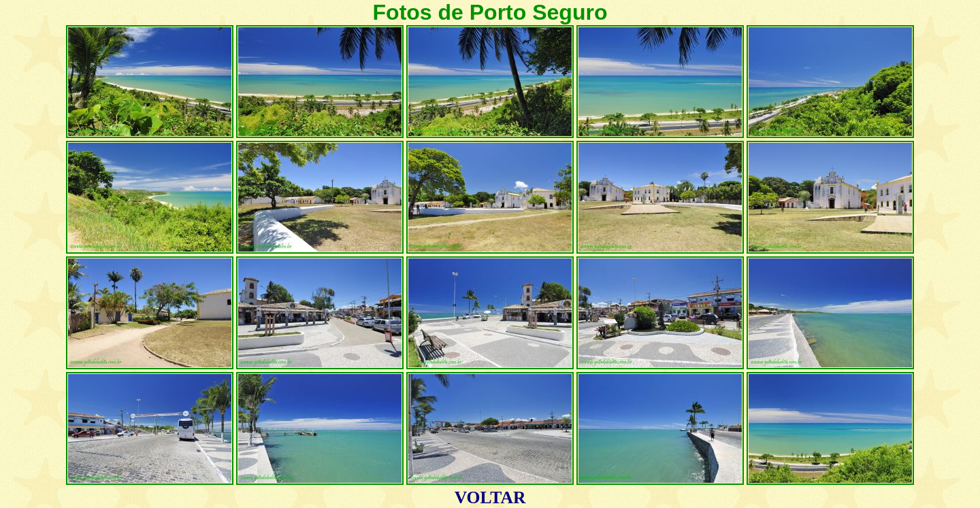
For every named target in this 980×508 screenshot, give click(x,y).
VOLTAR (490, 497)
